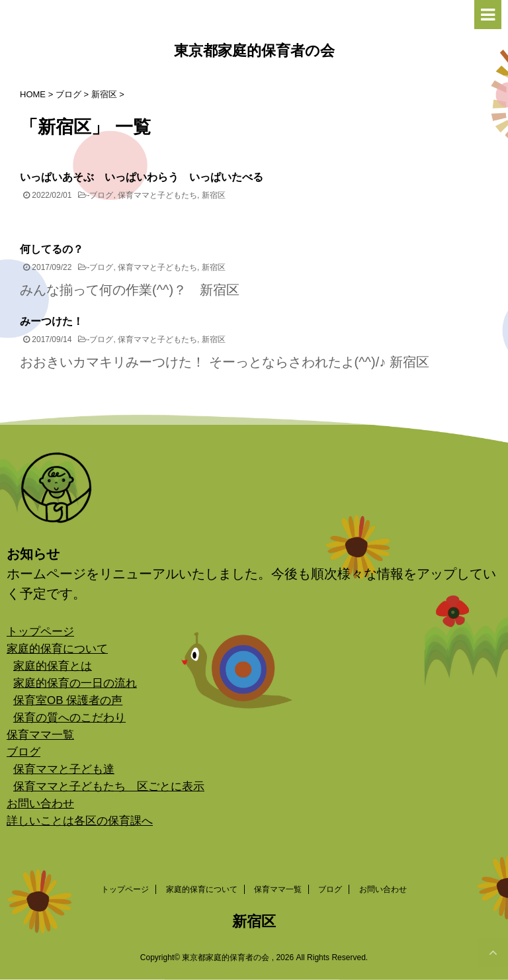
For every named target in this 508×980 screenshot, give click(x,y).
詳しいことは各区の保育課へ (80, 821)
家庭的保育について (57, 649)
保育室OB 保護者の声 (68, 700)
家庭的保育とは (53, 666)
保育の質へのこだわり (69, 718)
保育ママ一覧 (40, 735)
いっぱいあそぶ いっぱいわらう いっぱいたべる (142, 177)
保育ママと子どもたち (157, 195)
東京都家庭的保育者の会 (254, 52)
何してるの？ (52, 249)
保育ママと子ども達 (64, 769)
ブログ (101, 195)
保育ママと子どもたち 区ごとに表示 (109, 786)
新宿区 (214, 195)
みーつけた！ (52, 321)
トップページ (40, 632)
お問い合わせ (40, 804)
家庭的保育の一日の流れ (75, 683)
